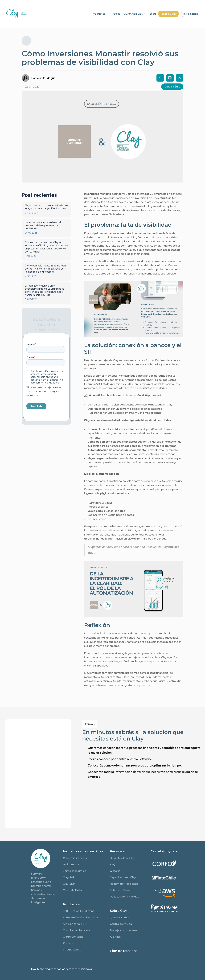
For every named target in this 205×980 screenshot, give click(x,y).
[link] (41, 858)
